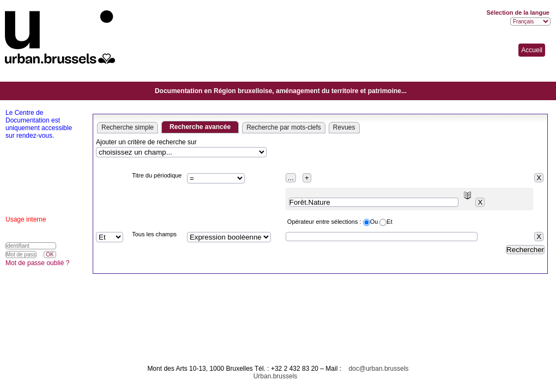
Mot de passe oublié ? (37, 263)
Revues (344, 127)
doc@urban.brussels (378, 369)
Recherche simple (128, 127)
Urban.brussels (276, 376)
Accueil (532, 50)
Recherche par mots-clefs (284, 127)
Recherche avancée (200, 127)
